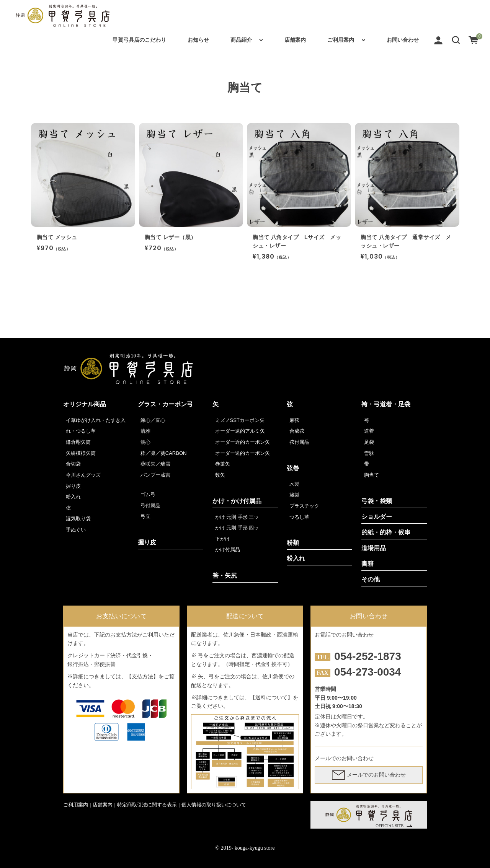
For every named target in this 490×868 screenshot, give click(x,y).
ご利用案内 (341, 40)
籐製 (294, 495)
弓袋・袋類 (377, 501)
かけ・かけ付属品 (237, 501)
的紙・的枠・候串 (386, 532)
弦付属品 (299, 442)
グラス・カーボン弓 (165, 404)
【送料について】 (271, 697)
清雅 (145, 431)
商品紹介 (241, 40)
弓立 (145, 516)
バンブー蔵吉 (155, 475)
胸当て (372, 475)
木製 (294, 484)
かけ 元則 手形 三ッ (237, 517)
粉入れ (73, 497)
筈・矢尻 (225, 576)
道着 (369, 431)
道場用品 (374, 548)
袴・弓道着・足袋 (386, 404)
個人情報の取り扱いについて (214, 805)
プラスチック (304, 506)
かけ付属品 (228, 550)
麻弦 (294, 420)
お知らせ (198, 40)
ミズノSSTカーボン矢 (240, 420)
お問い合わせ (403, 40)
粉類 (293, 543)
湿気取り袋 (78, 519)
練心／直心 (153, 420)
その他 (371, 579)
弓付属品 (150, 506)
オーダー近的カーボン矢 (243, 442)
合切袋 (73, 464)
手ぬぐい (76, 530)
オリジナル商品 (85, 404)
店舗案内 (295, 40)
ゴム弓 (148, 494)
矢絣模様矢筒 (81, 453)
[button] (456, 40)
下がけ (223, 539)
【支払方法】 (142, 676)
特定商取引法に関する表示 (147, 805)
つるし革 (299, 517)
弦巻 (293, 468)
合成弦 (297, 431)
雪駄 (369, 453)
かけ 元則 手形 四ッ (237, 528)
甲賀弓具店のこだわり (139, 40)
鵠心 (145, 442)
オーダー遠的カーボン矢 (243, 453)
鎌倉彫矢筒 (78, 442)
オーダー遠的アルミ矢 (240, 431)
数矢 (220, 475)
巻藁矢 (223, 464)
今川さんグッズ (83, 475)
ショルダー (377, 517)
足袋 (369, 442)
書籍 (367, 564)
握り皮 (73, 486)
